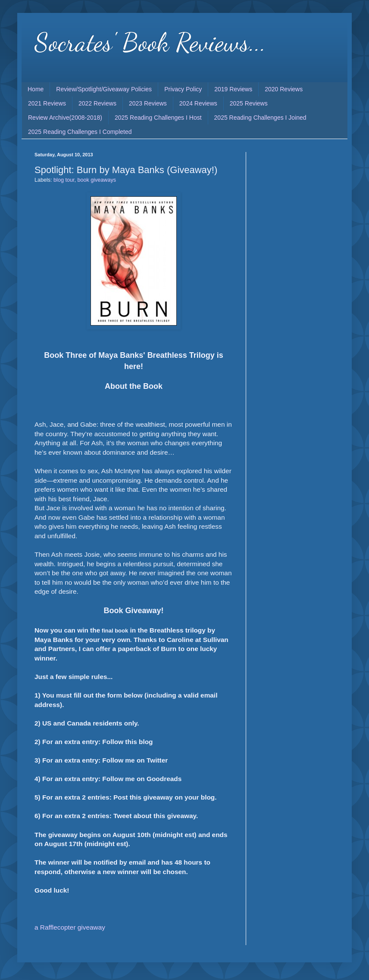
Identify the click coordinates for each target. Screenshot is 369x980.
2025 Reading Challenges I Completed (80, 132)
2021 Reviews (47, 103)
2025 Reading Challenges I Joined (260, 118)
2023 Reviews (148, 103)
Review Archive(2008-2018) (65, 118)
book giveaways (97, 180)
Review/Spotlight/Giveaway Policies (104, 89)
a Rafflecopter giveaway (70, 927)
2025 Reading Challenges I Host (158, 118)
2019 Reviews (233, 89)
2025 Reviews (249, 103)
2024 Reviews (198, 103)
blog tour (64, 180)
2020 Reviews (284, 89)
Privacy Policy (183, 89)
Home (36, 89)
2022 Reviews (97, 103)
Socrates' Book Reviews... (150, 42)
